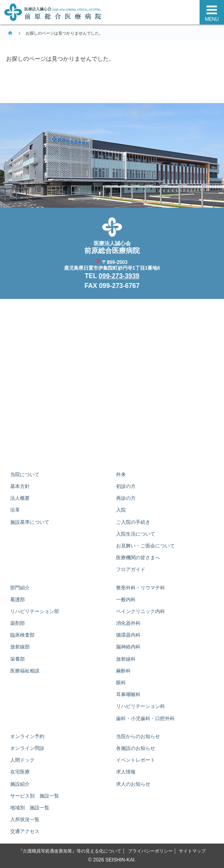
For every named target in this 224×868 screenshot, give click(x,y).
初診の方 (126, 486)
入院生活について (136, 534)
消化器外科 (128, 623)
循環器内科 (128, 635)
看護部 (18, 600)
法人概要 (20, 498)
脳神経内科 (128, 647)
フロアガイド (131, 569)
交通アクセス (25, 831)
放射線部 (20, 647)
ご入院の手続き (133, 522)
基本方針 (20, 486)
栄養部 (18, 659)
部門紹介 (20, 588)
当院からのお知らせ (138, 736)
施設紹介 (20, 784)
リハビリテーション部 (35, 611)
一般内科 (126, 600)
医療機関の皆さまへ (138, 558)
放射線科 (126, 659)
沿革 (15, 510)
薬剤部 (18, 623)
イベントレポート (136, 760)
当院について (25, 475)
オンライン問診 (27, 748)
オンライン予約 (27, 736)
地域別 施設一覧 (30, 808)
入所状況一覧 (25, 820)
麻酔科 (123, 671)
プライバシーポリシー (150, 851)
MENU (212, 19)
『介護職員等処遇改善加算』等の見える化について (70, 851)
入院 (121, 510)
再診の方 (126, 498)
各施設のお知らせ (136, 748)
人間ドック (22, 760)
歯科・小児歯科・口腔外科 (145, 719)
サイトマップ (192, 851)
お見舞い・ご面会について (145, 546)
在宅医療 (20, 772)
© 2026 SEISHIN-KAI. (112, 860)
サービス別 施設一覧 (35, 796)
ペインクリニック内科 (141, 611)
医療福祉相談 (25, 671)
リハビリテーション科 (141, 706)
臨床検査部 (22, 635)
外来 (121, 475)
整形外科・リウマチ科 (141, 588)
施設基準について (30, 522)
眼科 (121, 683)
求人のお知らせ (133, 784)
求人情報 (126, 772)
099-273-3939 (119, 276)
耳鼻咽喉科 (128, 694)
